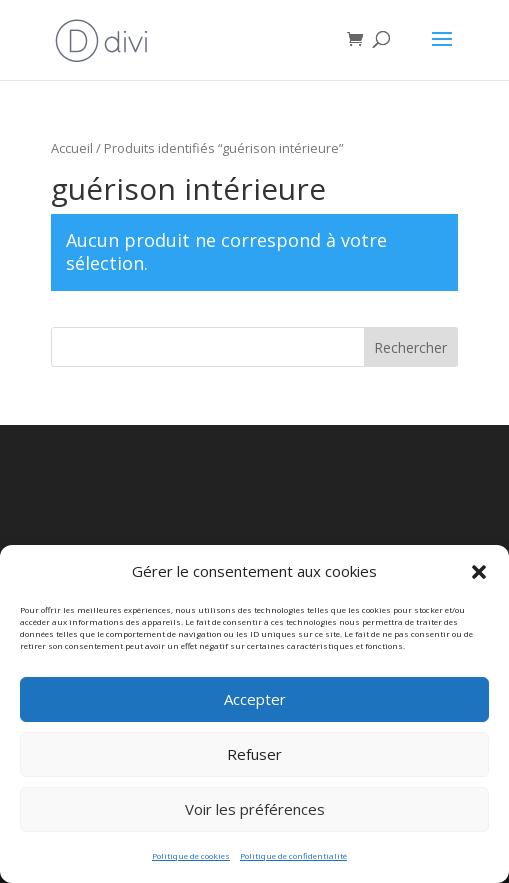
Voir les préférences (255, 819)
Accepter (255, 709)
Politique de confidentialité (293, 864)
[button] (479, 581)
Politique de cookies (191, 864)
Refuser (254, 764)
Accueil (72, 148)
